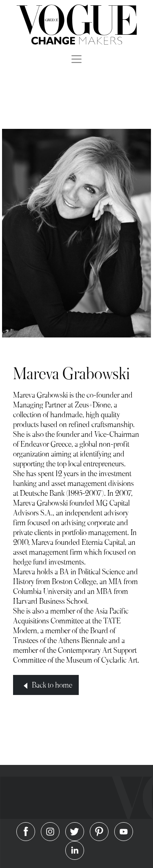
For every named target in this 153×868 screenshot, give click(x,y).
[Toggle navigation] (76, 59)
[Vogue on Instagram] (51, 831)
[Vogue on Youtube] (124, 831)
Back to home (46, 685)
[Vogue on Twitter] (75, 831)
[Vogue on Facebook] (27, 831)
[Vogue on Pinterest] (100, 831)
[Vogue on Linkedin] (75, 849)
